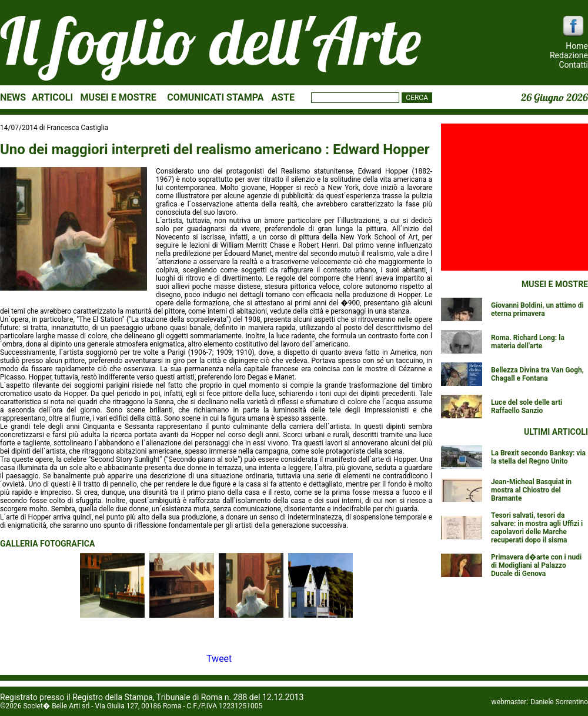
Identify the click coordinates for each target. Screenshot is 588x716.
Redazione (569, 55)
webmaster (509, 702)
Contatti (573, 65)
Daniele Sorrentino (559, 702)
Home (577, 46)
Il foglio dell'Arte (211, 41)
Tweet (219, 659)
